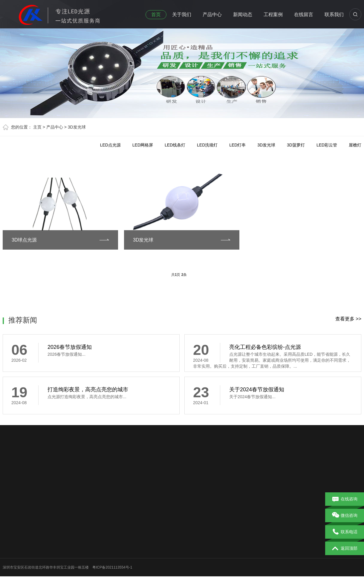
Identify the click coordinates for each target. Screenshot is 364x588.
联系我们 (334, 14)
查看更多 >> (348, 319)
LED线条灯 (175, 145)
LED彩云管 (327, 145)
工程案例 (273, 14)
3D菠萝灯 (296, 145)
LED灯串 (237, 145)
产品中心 (212, 14)
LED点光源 (110, 145)
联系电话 (345, 532)
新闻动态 (243, 14)
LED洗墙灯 (207, 145)
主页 (37, 127)
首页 (156, 14)
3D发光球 (77, 127)
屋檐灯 (355, 145)
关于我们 (182, 14)
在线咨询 (345, 499)
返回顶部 (345, 549)
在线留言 (304, 14)
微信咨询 (345, 516)
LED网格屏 (143, 145)
